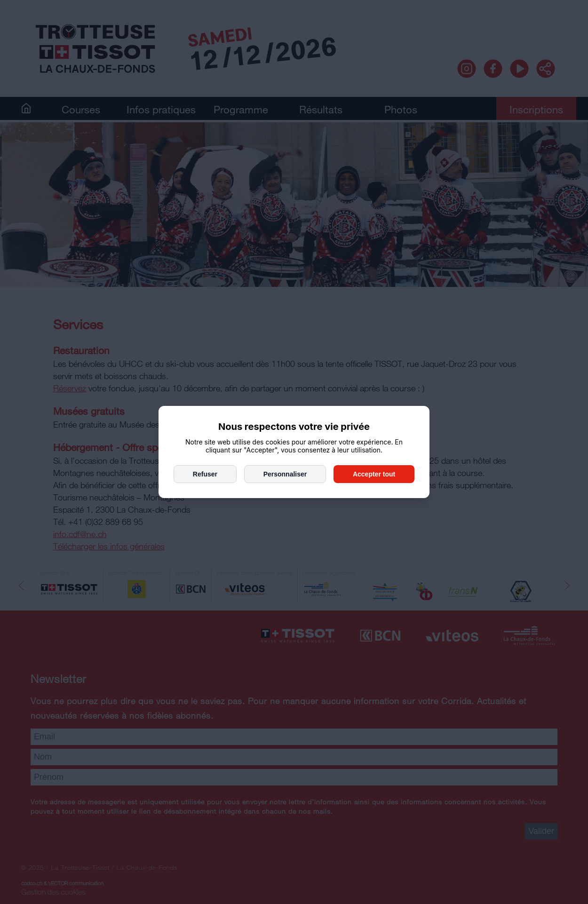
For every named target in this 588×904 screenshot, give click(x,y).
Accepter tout (374, 474)
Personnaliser (285, 474)
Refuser (205, 474)
